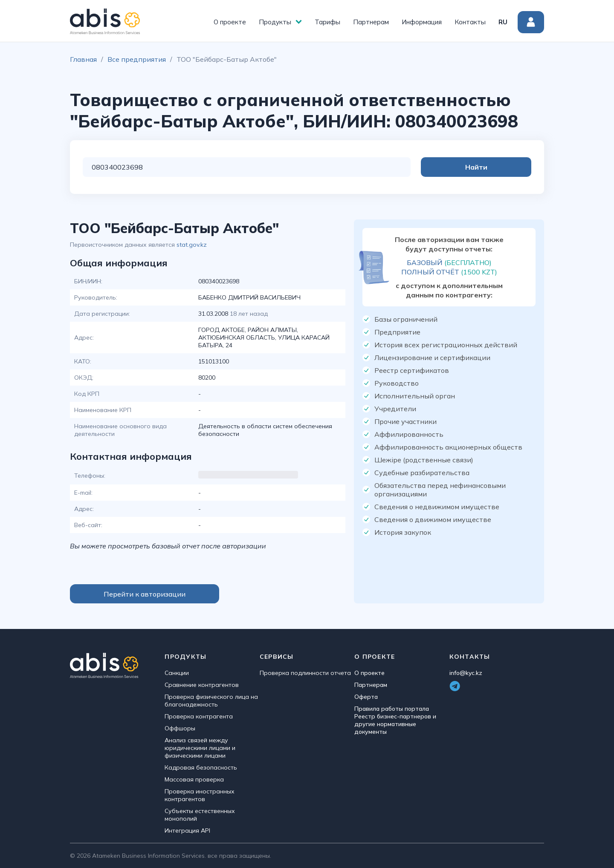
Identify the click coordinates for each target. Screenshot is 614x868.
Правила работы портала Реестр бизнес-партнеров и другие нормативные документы (395, 720)
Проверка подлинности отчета (305, 673)
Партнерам (371, 22)
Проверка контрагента (199, 716)
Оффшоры (180, 728)
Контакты (470, 22)
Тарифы (327, 22)
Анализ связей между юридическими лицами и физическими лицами (200, 748)
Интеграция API (187, 831)
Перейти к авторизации (145, 594)
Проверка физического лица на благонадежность (211, 701)
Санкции (177, 673)
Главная (83, 59)
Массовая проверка (194, 779)
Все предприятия (137, 59)
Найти (497, 167)
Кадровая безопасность (201, 767)
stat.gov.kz (192, 245)
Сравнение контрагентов (202, 685)
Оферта (366, 697)
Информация (422, 22)
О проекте (230, 22)
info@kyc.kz (466, 673)
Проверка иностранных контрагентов (200, 795)
